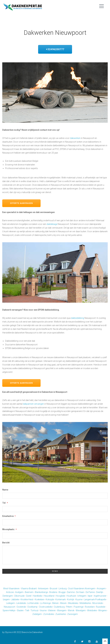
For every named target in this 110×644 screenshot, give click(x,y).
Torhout (34, 610)
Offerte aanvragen (21, 203)
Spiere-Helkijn (9, 610)
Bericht (6, 543)
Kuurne (79, 599)
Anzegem (101, 589)
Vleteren (52, 610)
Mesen (63, 603)
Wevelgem (81, 610)
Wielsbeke (92, 610)
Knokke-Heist (27, 599)
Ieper (90, 596)
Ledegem (11, 603)
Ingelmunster (100, 596)
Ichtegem (82, 596)
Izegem (6, 599)
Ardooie (10, 592)
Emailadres (9, 516)
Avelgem (19, 592)
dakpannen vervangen (33, 404)
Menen (55, 603)
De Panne (90, 592)
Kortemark (61, 599)
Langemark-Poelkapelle (95, 599)
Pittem (69, 607)
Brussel (53, 589)
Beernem (29, 592)
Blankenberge (41, 592)
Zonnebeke (49, 614)
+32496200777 (55, 49)
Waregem (62, 610)
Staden (20, 610)
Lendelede (21, 603)
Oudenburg (59, 607)
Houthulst (71, 596)
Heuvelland (49, 596)
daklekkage (52, 224)
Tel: (5, 503)
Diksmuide (19, 596)
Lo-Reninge (45, 603)
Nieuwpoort (9, 607)
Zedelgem (37, 614)
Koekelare (40, 599)
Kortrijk (71, 599)
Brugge (62, 592)
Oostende (21, 607)
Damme (71, 592)
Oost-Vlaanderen (76, 589)
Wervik (71, 610)
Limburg (63, 589)
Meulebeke (73, 603)
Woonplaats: (9, 529)
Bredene (53, 592)
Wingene (102, 610)
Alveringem (90, 589)
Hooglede (60, 596)
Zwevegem (73, 614)
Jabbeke (15, 599)
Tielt (27, 610)
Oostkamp (32, 607)
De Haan (80, 592)
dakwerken (75, 138)
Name (5, 490)
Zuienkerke (61, 614)
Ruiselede (101, 607)
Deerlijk (100, 592)
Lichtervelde (33, 603)
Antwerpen (43, 589)
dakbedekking (77, 318)
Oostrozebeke (46, 607)
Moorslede (98, 603)
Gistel (29, 596)
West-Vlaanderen (11, 589)
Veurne (43, 610)
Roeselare (90, 607)
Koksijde (50, 599)
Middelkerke (85, 603)
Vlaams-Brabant (29, 589)
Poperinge (79, 607)
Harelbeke (38, 596)
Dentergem (8, 596)
